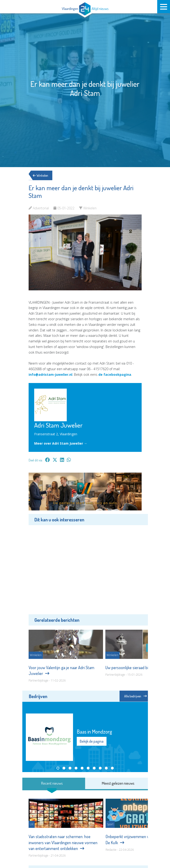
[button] (58, 768)
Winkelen (42, 175)
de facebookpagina (115, 374)
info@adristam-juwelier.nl (50, 374)
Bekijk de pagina (92, 741)
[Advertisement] (85, 569)
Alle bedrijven (135, 696)
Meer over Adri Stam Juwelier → (61, 443)
